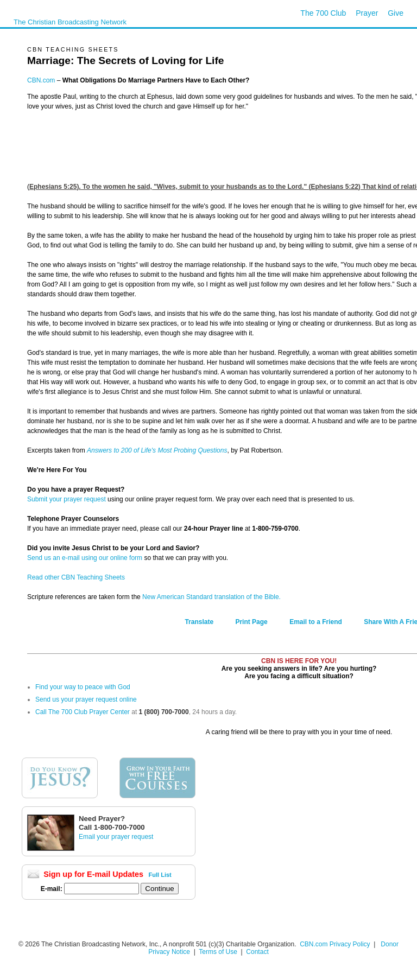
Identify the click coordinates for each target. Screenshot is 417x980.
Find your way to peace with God (83, 687)
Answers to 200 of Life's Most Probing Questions (157, 450)
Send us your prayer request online (86, 699)
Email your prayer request (116, 837)
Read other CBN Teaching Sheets (76, 577)
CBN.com (41, 80)
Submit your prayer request (67, 499)
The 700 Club (323, 13)
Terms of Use (219, 952)
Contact (257, 952)
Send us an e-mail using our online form (85, 558)
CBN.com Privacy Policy (335, 944)
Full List (160, 875)
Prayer (367, 13)
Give (396, 13)
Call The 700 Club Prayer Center (83, 712)
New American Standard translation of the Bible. (211, 597)
